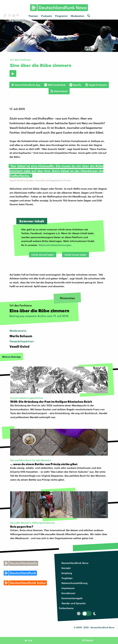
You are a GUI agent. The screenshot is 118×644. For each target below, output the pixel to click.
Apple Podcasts (96, 85)
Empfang (67, 573)
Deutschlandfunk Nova (75, 563)
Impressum (68, 588)
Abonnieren (59, 91)
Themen (33, 16)
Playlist (89, 640)
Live (30, 640)
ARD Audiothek (55, 85)
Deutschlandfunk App (26, 85)
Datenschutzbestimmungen (55, 245)
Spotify (75, 85)
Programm (61, 16)
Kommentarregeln (72, 598)
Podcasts (47, 16)
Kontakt (66, 568)
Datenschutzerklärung (74, 583)
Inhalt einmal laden (43, 255)
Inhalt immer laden (76, 255)
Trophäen (67, 578)
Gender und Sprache (74, 603)
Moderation (78, 16)
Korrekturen (68, 593)
